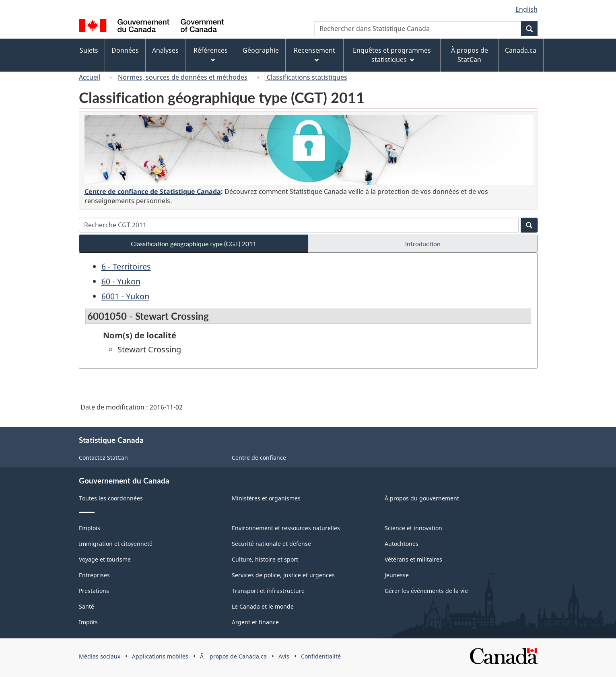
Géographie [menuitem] (261, 50)
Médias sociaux (100, 656)
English (526, 9)
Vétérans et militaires (413, 559)
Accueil (90, 77)
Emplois (90, 528)
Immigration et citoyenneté (116, 544)
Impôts (88, 622)
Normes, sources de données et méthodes (183, 77)
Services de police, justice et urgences (283, 575)
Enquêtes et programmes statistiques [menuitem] (392, 55)
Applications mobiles (160, 656)
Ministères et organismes (266, 498)
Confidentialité (321, 656)
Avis (284, 656)
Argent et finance (255, 622)
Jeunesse (397, 575)
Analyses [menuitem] (165, 50)
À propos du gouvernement (422, 498)
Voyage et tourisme (105, 559)
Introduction (423, 244)
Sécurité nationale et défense (271, 544)
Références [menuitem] (211, 54)
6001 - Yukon (125, 296)
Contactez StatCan (103, 458)
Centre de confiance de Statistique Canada (153, 191)
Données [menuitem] (125, 50)
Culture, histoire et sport (265, 559)
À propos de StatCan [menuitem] (470, 55)
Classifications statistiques (306, 77)
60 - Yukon (121, 281)
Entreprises (94, 575)
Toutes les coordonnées (111, 498)
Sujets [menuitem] (89, 50)
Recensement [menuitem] (314, 54)
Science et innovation (413, 528)
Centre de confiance (259, 458)
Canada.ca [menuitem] (521, 50)
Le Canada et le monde (263, 606)
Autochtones (402, 544)
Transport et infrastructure (268, 591)
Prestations (94, 591)
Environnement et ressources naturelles (286, 528)
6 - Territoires (126, 266)
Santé (87, 606)
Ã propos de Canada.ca (233, 656)
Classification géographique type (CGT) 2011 (194, 244)
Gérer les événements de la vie (426, 591)
